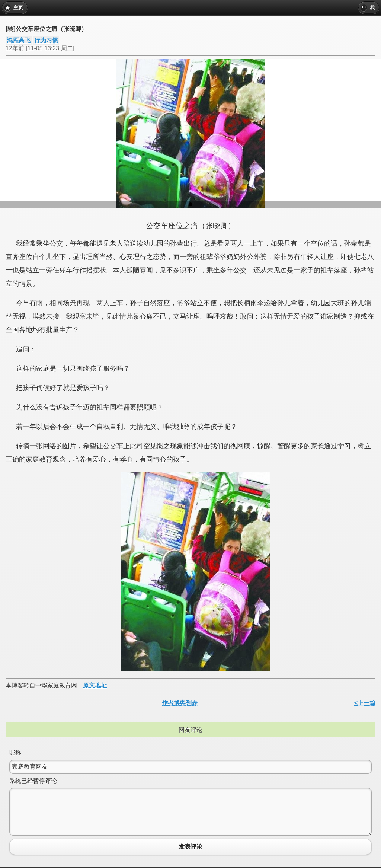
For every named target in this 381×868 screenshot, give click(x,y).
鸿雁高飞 (19, 40)
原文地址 (95, 685)
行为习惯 (46, 40)
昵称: (16, 752)
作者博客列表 (180, 703)
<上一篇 (365, 703)
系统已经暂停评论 (33, 781)
